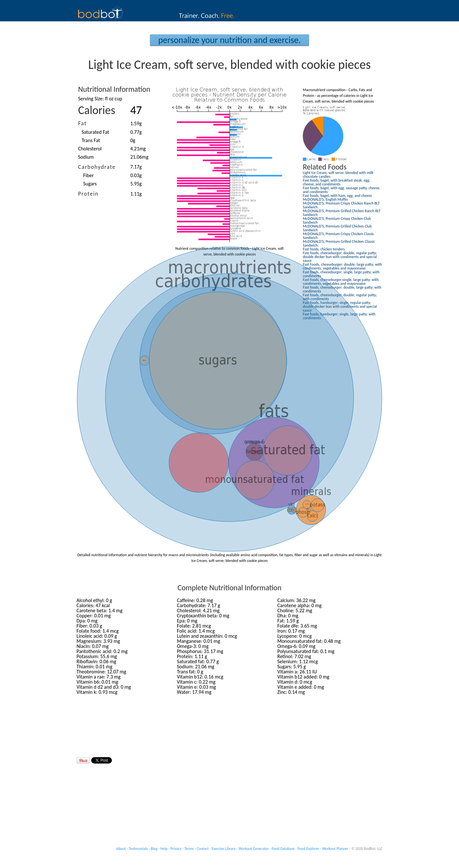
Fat (82, 123)
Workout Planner (335, 849)
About (121, 849)
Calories (97, 110)
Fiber (88, 175)
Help (164, 849)
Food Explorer (309, 849)
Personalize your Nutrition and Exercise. (229, 40)
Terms (189, 849)
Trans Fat (91, 140)
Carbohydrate (97, 167)
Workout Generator (254, 849)
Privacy (176, 849)
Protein (88, 194)
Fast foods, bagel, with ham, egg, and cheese (337, 196)
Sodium (86, 157)
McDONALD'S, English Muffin (325, 199)
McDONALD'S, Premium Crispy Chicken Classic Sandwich (339, 236)
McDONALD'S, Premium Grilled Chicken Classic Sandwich (339, 243)
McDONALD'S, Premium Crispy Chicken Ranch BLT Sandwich (341, 205)
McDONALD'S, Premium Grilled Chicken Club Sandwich (337, 228)
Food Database (283, 849)
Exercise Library (224, 849)
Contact (203, 849)
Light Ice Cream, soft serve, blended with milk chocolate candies (338, 175)
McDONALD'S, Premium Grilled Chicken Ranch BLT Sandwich (342, 213)
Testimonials (138, 849)
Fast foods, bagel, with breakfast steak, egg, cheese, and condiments (336, 182)
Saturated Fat (95, 132)
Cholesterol (90, 149)
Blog (154, 849)
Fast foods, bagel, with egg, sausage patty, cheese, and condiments (342, 190)
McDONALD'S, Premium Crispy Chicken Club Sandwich (337, 220)
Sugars (90, 184)
